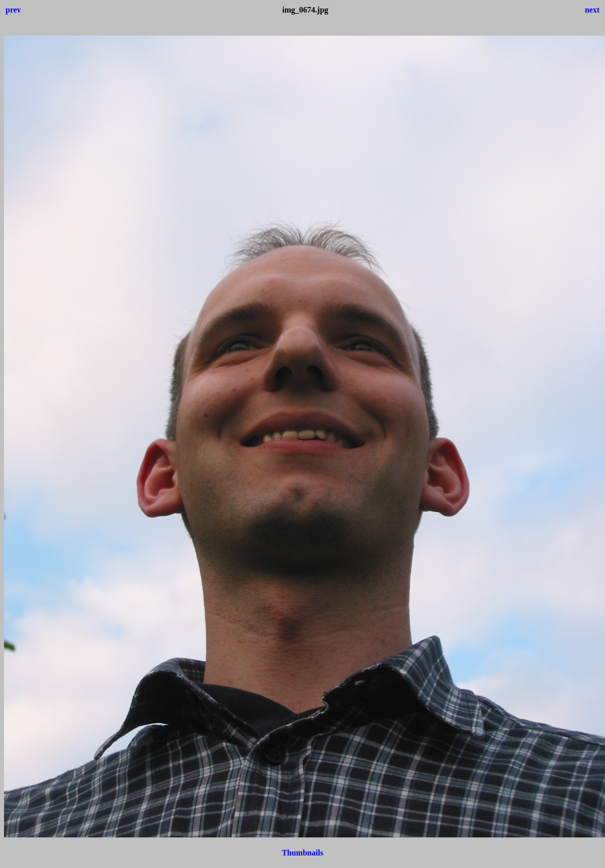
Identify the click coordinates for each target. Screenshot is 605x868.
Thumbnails (303, 853)
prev (13, 10)
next (592, 10)
